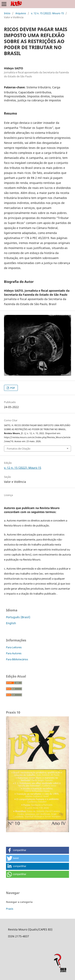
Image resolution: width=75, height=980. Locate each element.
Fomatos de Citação (19, 449)
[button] (37, 850)
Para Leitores (14, 647)
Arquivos (21, 13)
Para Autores (14, 653)
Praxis (10, 909)
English (11, 623)
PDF (12, 388)
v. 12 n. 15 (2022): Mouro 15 (47, 13)
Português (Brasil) (18, 617)
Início (7, 13)
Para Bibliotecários (17, 659)
